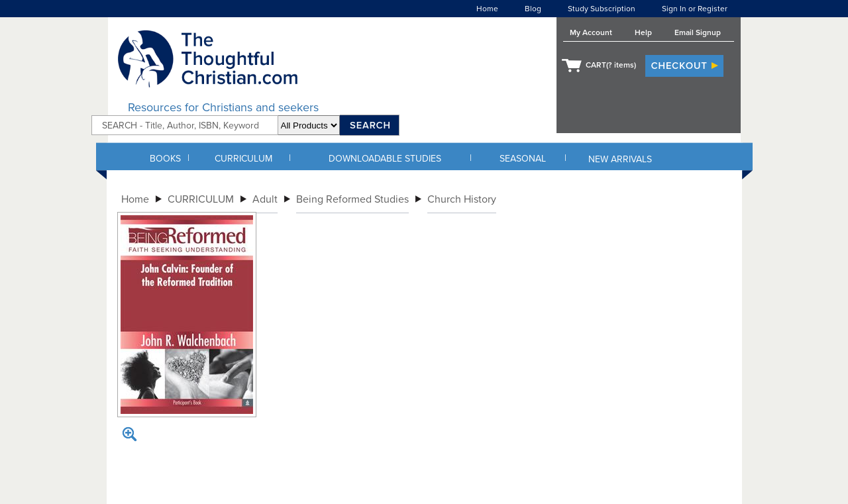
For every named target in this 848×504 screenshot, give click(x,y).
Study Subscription (602, 9)
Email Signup (698, 32)
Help (643, 32)
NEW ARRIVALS (620, 159)
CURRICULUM (243, 159)
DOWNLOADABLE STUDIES (385, 159)
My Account (591, 32)
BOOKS (165, 159)
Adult (265, 199)
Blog (533, 9)
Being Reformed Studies (352, 199)
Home (487, 9)
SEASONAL (523, 159)
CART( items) (611, 65)
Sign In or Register (695, 9)
